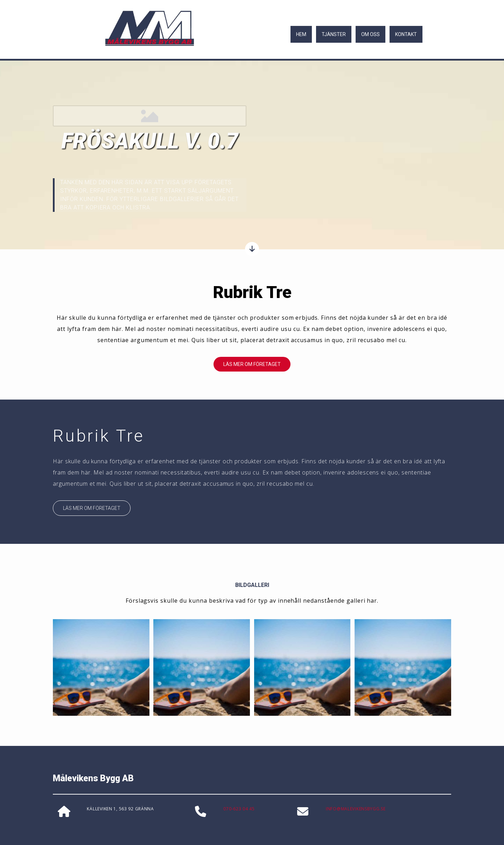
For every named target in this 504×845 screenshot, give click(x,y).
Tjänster (334, 34)
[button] (252, 364)
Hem (301, 34)
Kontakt (406, 34)
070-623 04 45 (239, 809)
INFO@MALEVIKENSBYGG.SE (356, 809)
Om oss (370, 34)
